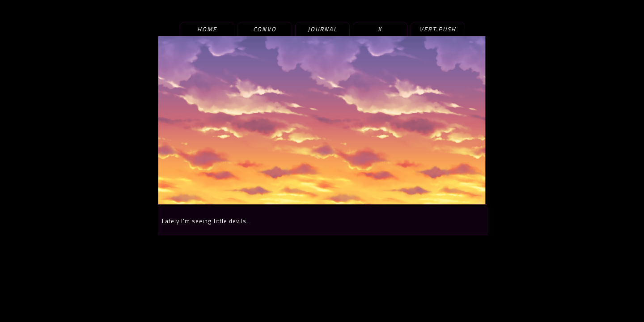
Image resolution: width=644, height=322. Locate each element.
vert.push (438, 29)
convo (265, 29)
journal (322, 29)
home (207, 29)
